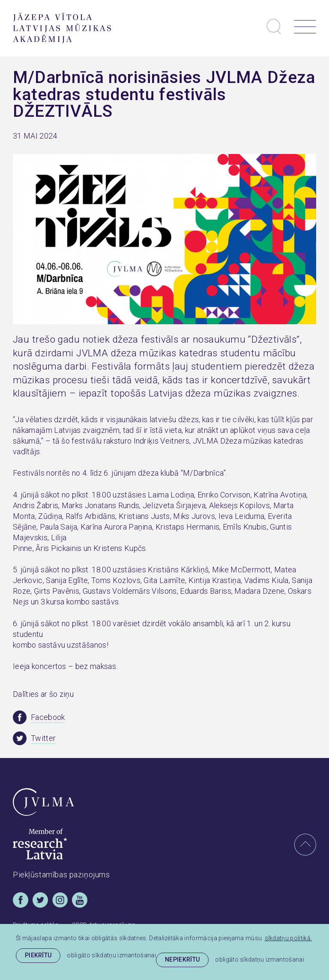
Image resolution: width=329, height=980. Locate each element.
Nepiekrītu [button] (182, 959)
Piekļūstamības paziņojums (61, 875)
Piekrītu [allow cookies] (38, 955)
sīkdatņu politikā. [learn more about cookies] (289, 938)
